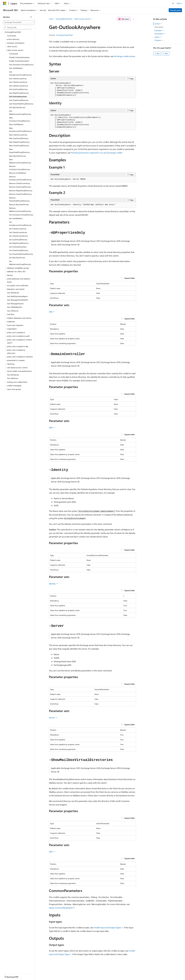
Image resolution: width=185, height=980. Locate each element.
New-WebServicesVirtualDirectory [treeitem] (20, 161)
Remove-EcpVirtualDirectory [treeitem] (20, 187)
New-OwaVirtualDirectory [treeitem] (19, 146)
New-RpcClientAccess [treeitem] (18, 156)
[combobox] (19, 22)
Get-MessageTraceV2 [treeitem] (15, 304)
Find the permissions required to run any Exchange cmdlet (97, 153)
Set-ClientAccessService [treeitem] (18, 236)
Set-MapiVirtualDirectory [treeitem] (19, 243)
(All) (52, 312)
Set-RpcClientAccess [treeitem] (17, 258)
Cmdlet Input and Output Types (107, 927)
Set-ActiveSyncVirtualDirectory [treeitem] (21, 215)
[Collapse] (31, 17)
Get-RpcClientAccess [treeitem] (17, 107)
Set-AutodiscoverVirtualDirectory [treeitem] (20, 224)
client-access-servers (82, 19)
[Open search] (173, 3)
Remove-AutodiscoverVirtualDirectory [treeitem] (20, 178)
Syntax (158, 24)
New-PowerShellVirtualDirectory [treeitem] (19, 151)
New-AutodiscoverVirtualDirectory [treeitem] (20, 130)
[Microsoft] (5, 3)
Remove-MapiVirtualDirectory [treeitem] (21, 191)
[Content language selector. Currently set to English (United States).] (15, 976)
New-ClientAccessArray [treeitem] (18, 135)
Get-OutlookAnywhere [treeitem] (18, 96)
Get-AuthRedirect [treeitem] (16, 68)
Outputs (159, 40)
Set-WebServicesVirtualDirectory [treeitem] (20, 263)
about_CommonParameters (61, 908)
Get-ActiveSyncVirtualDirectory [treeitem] (21, 65)
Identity (54, 584)
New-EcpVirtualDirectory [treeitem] (19, 138)
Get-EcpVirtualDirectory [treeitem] (18, 89)
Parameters (160, 34)
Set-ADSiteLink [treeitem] (13, 375)
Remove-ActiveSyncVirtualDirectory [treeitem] (20, 168)
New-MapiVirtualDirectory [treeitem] (19, 142)
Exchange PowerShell (64, 35)
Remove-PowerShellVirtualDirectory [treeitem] (19, 199)
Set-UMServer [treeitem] (13, 378)
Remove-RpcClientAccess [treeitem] (19, 204)
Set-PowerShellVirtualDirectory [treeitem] (21, 254)
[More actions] (134, 19)
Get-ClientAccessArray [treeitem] (18, 78)
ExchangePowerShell (64, 19)
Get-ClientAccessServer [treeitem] (18, 82)
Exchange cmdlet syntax (124, 56)
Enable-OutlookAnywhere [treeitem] (19, 61)
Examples (159, 30)
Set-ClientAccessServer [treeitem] (18, 232)
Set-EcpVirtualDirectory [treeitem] (18, 240)
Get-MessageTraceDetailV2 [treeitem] (18, 300)
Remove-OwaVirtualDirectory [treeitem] (20, 194)
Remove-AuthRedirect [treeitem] (18, 173)
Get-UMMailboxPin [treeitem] (15, 307)
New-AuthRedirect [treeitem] (16, 124)
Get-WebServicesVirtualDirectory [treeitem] (20, 113)
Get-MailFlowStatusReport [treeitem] (17, 296)
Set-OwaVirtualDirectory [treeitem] (19, 250)
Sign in (179, 3)
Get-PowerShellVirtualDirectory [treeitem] (21, 104)
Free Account (175, 10)
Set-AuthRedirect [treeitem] (16, 218)
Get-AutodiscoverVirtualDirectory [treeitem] (20, 73)
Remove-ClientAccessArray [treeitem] (20, 183)
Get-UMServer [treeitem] (13, 311)
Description (159, 27)
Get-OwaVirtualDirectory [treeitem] (19, 100)
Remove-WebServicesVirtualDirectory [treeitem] (20, 210)
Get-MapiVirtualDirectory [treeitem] (19, 93)
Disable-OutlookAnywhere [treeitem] (19, 57)
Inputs (158, 37)
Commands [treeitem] (12, 36)
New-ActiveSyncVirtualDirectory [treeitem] (20, 119)
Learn (51, 19)
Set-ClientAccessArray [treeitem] (18, 229)
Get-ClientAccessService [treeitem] (19, 86)
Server (53, 718)
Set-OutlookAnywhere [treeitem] (18, 247)
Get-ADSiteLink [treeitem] (13, 293)
